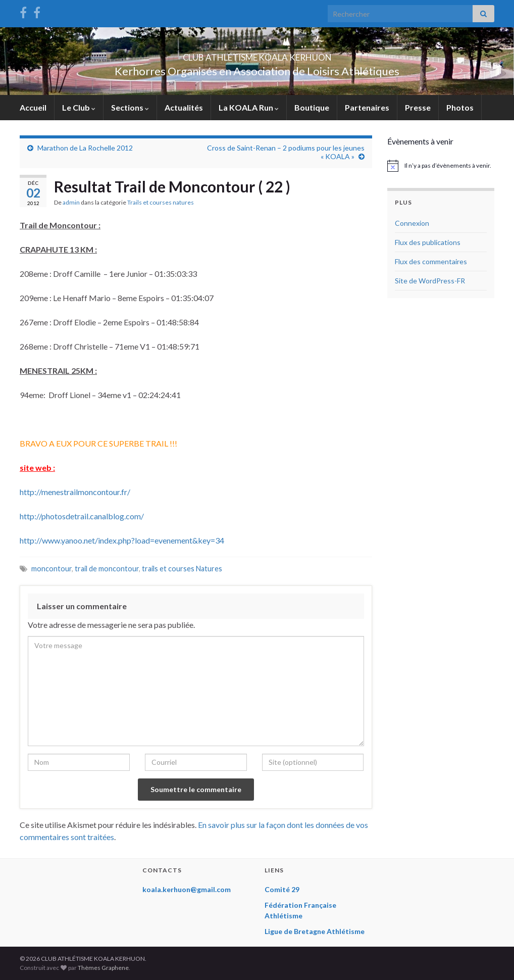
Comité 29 (282, 889)
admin (71, 202)
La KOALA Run (249, 107)
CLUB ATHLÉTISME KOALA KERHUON (257, 54)
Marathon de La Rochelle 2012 (85, 148)
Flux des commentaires (431, 261)
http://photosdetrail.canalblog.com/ (82, 516)
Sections (130, 107)
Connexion (412, 223)
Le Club (79, 107)
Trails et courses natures (161, 202)
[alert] (441, 166)
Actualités (184, 107)
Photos (460, 107)
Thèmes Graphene (103, 968)
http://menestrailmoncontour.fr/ (75, 492)
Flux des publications (428, 242)
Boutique (312, 107)
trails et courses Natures (182, 569)
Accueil (33, 107)
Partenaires (367, 107)
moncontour (52, 569)
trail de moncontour (107, 569)
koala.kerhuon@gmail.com (187, 889)
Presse (418, 107)
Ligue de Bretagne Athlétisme (315, 931)
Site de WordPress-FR (430, 281)
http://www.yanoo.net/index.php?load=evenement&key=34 (122, 540)
